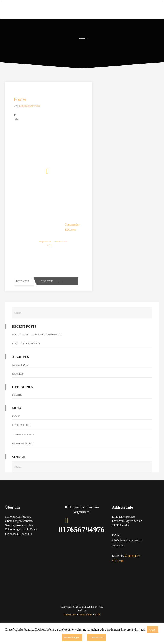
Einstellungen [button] (72, 637)
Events (17, 400)
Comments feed (23, 439)
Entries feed (21, 430)
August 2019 (20, 370)
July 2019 (18, 379)
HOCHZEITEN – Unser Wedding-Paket (36, 339)
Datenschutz (97, 637)
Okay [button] (152, 630)
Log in (16, 421)
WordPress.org (23, 449)
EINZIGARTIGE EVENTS (26, 349)
